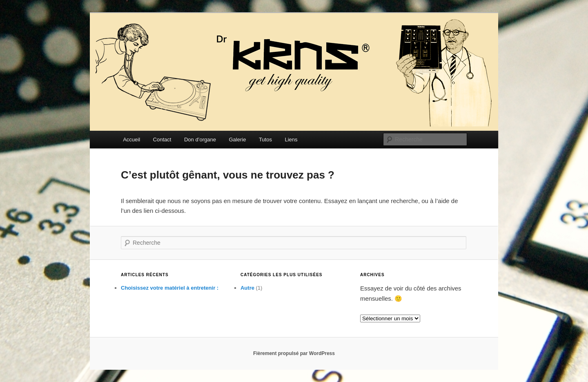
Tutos (265, 140)
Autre (247, 288)
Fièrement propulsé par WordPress (294, 353)
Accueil (131, 140)
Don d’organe (200, 140)
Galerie (237, 140)
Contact (162, 140)
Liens (291, 140)
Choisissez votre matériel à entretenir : (170, 288)
